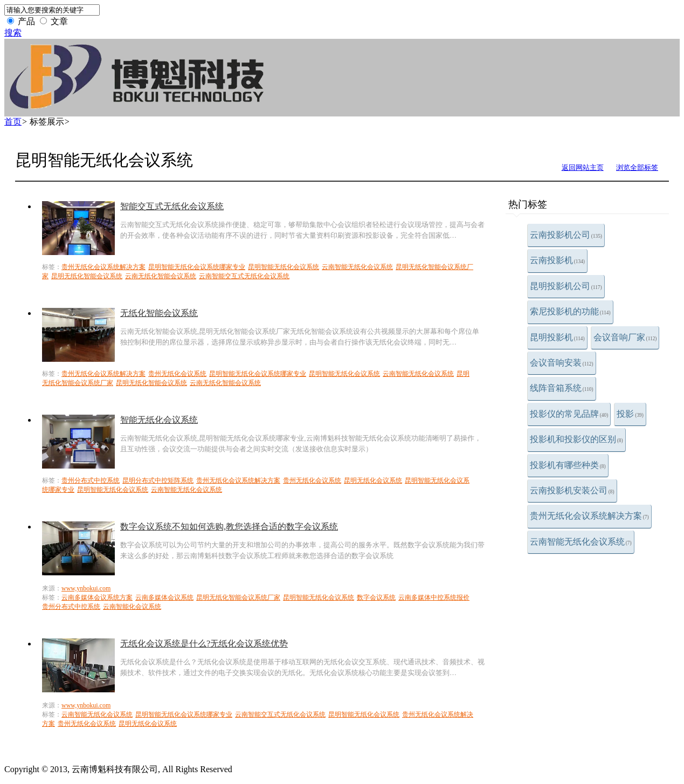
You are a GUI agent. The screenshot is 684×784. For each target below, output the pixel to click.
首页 (13, 122)
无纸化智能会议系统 (159, 313)
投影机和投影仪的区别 (576, 439)
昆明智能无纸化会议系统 (284, 267)
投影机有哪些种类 (568, 465)
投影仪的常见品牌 (569, 414)
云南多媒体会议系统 (164, 597)
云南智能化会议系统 (132, 607)
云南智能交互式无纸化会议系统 (244, 276)
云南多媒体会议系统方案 (97, 597)
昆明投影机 (557, 337)
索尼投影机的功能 (570, 311)
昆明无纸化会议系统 (373, 480)
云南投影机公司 (566, 235)
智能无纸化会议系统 (159, 420)
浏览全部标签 (637, 167)
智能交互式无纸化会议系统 (172, 206)
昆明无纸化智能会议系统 (87, 276)
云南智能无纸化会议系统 (581, 542)
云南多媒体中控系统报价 (434, 597)
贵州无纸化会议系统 (177, 374)
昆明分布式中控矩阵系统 (158, 480)
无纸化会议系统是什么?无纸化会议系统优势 (204, 644)
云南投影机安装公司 (572, 490)
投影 (630, 414)
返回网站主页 (583, 167)
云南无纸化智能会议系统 (161, 276)
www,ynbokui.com (86, 588)
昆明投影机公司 (566, 286)
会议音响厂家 (625, 337)
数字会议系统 (376, 597)
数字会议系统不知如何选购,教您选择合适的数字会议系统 (229, 527)
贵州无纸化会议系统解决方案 (589, 516)
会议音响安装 (562, 363)
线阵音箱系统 (562, 388)
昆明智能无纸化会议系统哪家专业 (197, 267)
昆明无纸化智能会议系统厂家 (238, 597)
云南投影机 (557, 260)
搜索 (13, 33)
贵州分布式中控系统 (91, 480)
